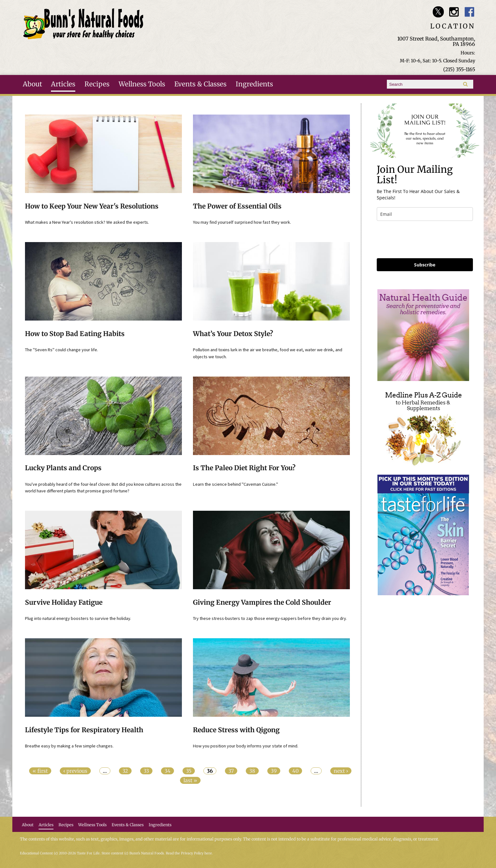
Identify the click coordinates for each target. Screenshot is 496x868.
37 (231, 771)
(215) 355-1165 (459, 69)
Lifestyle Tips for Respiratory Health (84, 730)
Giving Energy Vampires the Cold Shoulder (262, 603)
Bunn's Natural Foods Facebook (470, 12)
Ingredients (254, 84)
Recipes (97, 84)
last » (190, 780)
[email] (425, 214)
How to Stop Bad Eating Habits (75, 334)
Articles (63, 84)
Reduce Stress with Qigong (236, 730)
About (32, 84)
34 (167, 771)
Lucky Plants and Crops (63, 468)
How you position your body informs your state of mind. (246, 746)
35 (189, 771)
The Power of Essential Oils (237, 206)
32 (125, 771)
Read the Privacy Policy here (189, 853)
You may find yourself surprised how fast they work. (242, 222)
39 (274, 771)
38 (252, 771)
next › (341, 771)
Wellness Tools (142, 84)
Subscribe (425, 265)
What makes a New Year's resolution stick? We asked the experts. (87, 222)
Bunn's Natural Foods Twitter (438, 12)
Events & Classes (200, 84)
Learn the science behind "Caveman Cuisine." (236, 484)
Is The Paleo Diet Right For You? (244, 468)
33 (146, 771)
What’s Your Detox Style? (233, 334)
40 (295, 771)
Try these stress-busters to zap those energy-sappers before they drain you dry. (270, 618)
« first (40, 771)
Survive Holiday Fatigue (64, 603)
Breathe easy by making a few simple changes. (69, 746)
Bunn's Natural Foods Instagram (454, 12)
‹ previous (75, 771)
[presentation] (425, 240)
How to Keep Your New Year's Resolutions (92, 206)
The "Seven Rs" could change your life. (62, 350)
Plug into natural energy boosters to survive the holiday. (78, 618)
